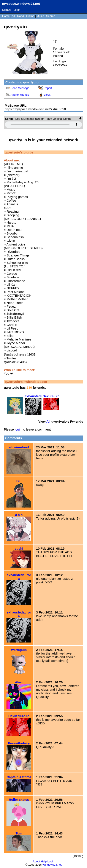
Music (40, 16)
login (18, 429)
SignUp (7, 10)
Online (30, 16)
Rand (21, 16)
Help (44, 861)
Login (17, 10)
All (14, 16)
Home (6, 16)
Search (51, 16)
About (36, 861)
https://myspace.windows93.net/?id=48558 (35, 109)
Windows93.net (52, 865)
